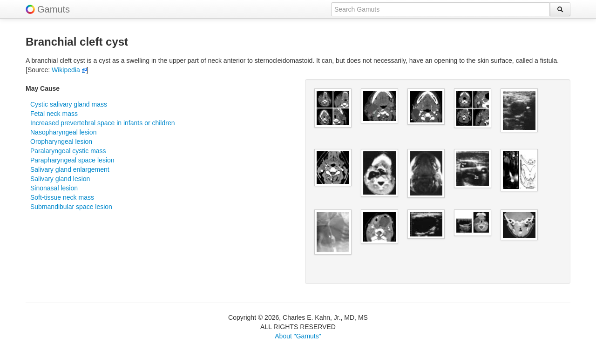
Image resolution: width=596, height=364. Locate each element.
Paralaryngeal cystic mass (68, 151)
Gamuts (54, 9)
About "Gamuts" (298, 336)
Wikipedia (69, 70)
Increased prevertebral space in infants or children (103, 123)
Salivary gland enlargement (70, 169)
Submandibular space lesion (71, 207)
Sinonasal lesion (54, 188)
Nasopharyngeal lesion (63, 132)
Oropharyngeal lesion (61, 142)
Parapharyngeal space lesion (72, 160)
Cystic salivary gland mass (69, 104)
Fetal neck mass (54, 114)
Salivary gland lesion (60, 179)
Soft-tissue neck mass (62, 197)
